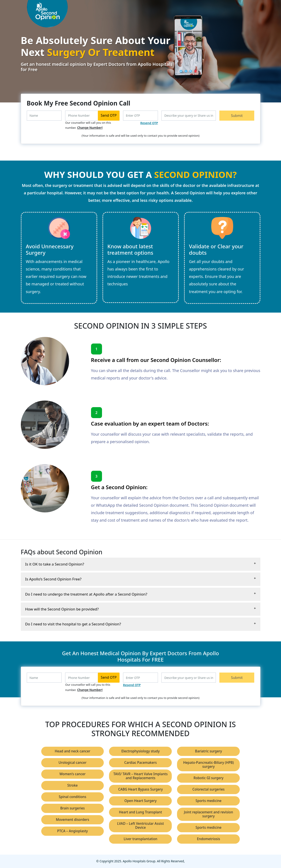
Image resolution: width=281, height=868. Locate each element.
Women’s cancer (72, 774)
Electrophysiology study (140, 751)
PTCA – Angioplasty (73, 831)
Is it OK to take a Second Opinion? (55, 564)
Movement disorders (73, 820)
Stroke (72, 785)
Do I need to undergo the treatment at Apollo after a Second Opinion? (86, 594)
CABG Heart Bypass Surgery (140, 789)
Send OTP (109, 115)
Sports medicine (208, 801)
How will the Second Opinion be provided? (62, 609)
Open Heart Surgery (140, 801)
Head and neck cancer (73, 751)
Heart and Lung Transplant (140, 812)
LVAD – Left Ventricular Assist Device (140, 826)
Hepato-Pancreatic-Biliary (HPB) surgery (209, 765)
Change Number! (90, 128)
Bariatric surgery (209, 751)
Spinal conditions (72, 797)
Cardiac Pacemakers (141, 763)
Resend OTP (149, 123)
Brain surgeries (73, 808)
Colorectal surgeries (209, 789)
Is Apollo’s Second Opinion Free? (53, 579)
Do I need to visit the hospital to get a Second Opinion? (73, 624)
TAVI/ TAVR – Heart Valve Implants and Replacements (140, 776)
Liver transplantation (141, 839)
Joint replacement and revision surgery (209, 814)
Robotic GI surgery (209, 778)
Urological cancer (72, 763)
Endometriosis (209, 839)
